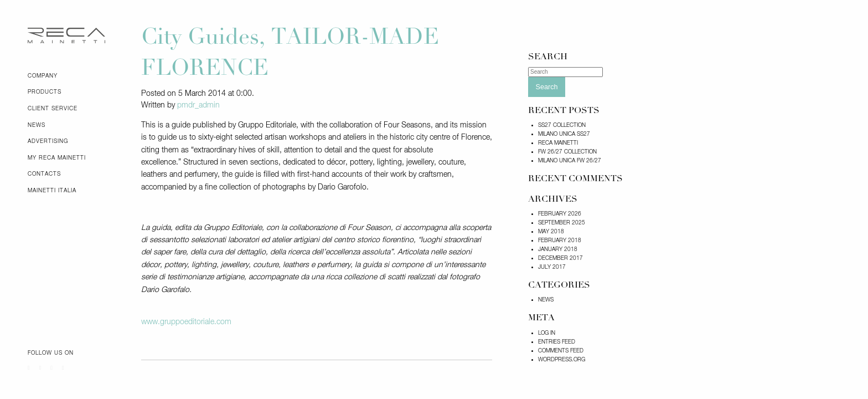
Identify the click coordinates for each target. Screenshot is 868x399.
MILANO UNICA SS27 (564, 134)
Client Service (53, 109)
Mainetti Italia (52, 191)
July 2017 (552, 267)
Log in (547, 333)
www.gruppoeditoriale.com (186, 322)
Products (45, 92)
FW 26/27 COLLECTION (567, 152)
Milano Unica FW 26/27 (570, 161)
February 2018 (560, 241)
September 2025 (562, 223)
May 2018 (551, 232)
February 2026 (560, 214)
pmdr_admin (198, 105)
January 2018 (558, 249)
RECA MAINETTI (558, 143)
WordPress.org (562, 360)
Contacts (44, 174)
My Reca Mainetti (57, 158)
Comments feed (561, 351)
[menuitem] (76, 76)
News (37, 125)
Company (43, 76)
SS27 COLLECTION (562, 125)
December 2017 (560, 258)
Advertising (48, 141)
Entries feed (557, 342)
